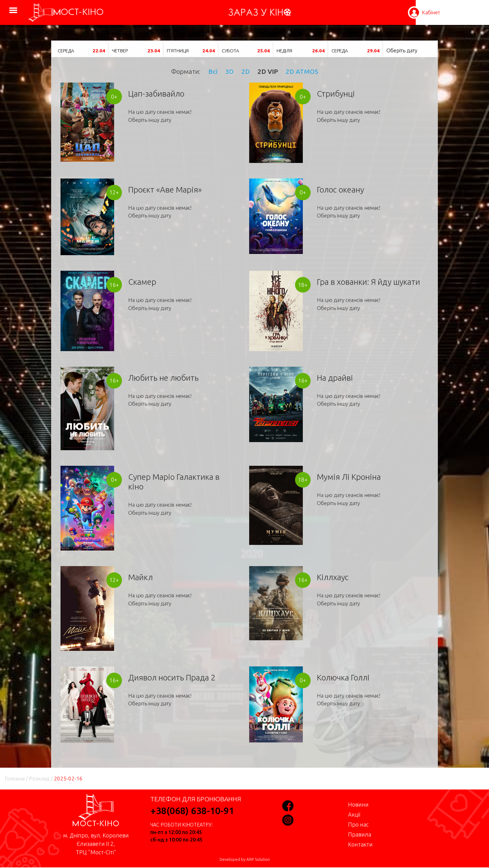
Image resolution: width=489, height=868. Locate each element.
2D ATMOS (302, 71)
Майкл (140, 577)
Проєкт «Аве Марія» (165, 190)
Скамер (142, 282)
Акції (354, 814)
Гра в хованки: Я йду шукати (368, 282)
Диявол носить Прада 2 (172, 677)
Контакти (360, 844)
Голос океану (340, 190)
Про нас (358, 824)
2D (246, 71)
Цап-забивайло (156, 94)
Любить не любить (163, 378)
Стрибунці (336, 94)
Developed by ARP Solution (245, 859)
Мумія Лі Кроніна (349, 477)
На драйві (335, 378)
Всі (213, 71)
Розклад (39, 778)
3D (229, 71)
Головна (15, 778)
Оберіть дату (402, 50)
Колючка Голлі (343, 677)
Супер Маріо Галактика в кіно (174, 482)
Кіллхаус (333, 577)
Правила (360, 834)
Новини (358, 804)
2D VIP (268, 71)
